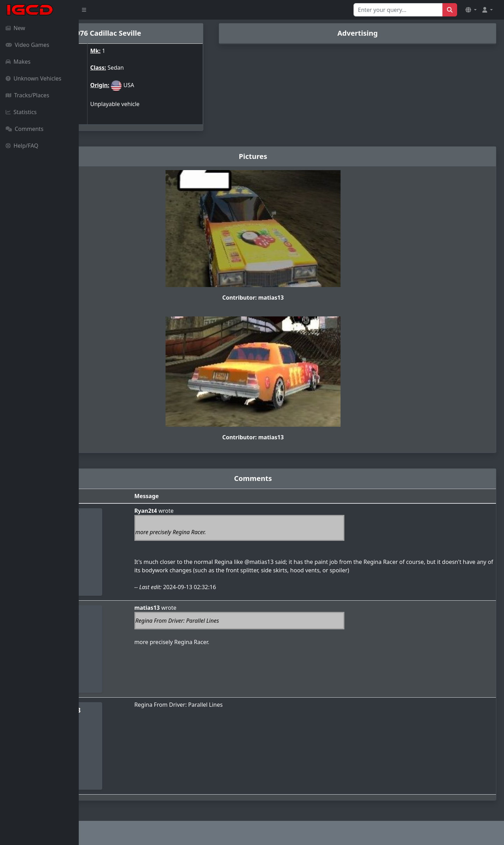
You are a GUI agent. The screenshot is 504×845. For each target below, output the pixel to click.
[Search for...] (398, 10)
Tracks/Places (27, 95)
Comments (24, 129)
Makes (18, 62)
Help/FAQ (22, 146)
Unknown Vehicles (33, 78)
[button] (471, 10)
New (15, 28)
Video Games (27, 45)
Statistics (21, 112)
